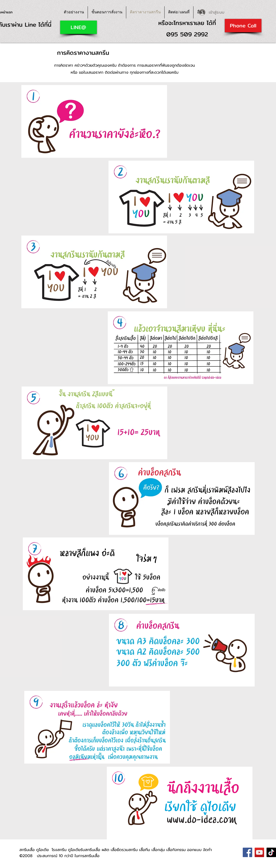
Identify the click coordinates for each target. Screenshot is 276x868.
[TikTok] (271, 852)
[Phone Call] (243, 26)
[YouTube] (259, 852)
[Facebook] (247, 852)
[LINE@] (79, 27)
